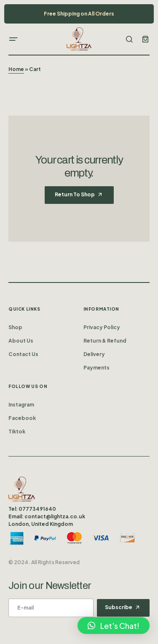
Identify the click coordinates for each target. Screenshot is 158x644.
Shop (15, 327)
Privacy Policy (102, 327)
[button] (13, 39)
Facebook (22, 418)
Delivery (94, 354)
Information (102, 309)
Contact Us (23, 354)
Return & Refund (105, 341)
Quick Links (24, 309)
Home (16, 69)
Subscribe (119, 607)
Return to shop (75, 194)
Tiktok (17, 432)
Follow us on (28, 386)
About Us (21, 341)
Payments (96, 368)
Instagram (21, 405)
